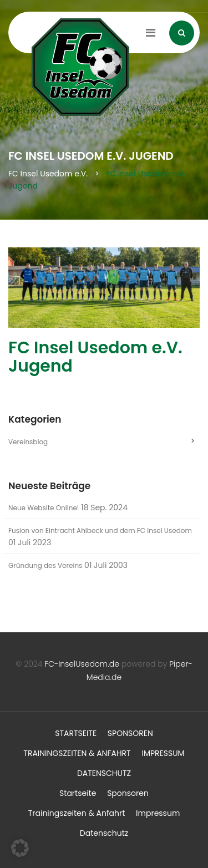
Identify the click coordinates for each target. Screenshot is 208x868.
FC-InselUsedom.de (82, 664)
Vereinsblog (28, 442)
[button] (20, 848)
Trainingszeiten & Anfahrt (77, 753)
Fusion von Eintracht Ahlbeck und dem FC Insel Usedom (100, 531)
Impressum (163, 753)
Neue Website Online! (44, 508)
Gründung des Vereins (45, 565)
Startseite (76, 733)
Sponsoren (130, 733)
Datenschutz (104, 773)
